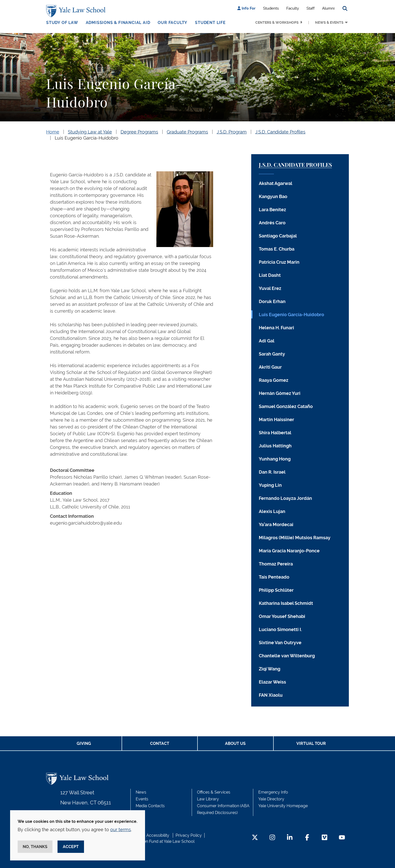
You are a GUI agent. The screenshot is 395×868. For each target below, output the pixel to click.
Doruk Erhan (272, 301)
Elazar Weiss (272, 682)
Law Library (208, 799)
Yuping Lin (270, 485)
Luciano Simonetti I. (280, 629)
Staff (311, 8)
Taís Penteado (274, 577)
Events (142, 799)
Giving (84, 743)
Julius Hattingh (275, 446)
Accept (71, 847)
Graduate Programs (187, 132)
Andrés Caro (272, 223)
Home (53, 132)
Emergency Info (273, 792)
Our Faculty (173, 23)
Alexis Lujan (272, 511)
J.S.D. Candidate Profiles (280, 132)
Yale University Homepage (283, 806)
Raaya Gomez (274, 380)
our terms (121, 830)
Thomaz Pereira (276, 564)
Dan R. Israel (272, 472)
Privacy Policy (189, 835)
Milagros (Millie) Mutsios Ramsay (295, 538)
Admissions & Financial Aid (118, 23)
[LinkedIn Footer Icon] (290, 838)
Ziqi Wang (270, 669)
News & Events (329, 22)
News (141, 792)
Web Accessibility (153, 835)
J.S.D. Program (232, 132)
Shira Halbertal (275, 433)
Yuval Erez (270, 288)
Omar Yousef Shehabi (282, 616)
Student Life (210, 23)
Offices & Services (214, 792)
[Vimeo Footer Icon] (325, 838)
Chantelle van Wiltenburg (287, 656)
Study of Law (62, 23)
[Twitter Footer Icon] (255, 838)
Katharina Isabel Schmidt (286, 603)
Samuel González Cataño (286, 406)
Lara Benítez (272, 210)
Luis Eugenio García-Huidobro (87, 138)
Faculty (293, 8)
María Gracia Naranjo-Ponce (289, 551)
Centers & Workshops (277, 22)
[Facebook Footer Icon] (307, 838)
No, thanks (35, 847)
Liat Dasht (270, 275)
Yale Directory (271, 799)
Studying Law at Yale (90, 132)
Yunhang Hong (275, 459)
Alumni (328, 8)
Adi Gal (267, 341)
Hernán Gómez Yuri (280, 393)
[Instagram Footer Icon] (272, 838)
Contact (160, 743)
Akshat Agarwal (276, 183)
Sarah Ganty (272, 354)
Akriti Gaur (270, 367)
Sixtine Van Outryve (280, 643)
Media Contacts (150, 806)
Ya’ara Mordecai (276, 524)
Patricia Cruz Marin (279, 262)
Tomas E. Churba (277, 249)
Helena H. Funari (276, 328)
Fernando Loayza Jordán (285, 498)
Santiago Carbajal (278, 236)
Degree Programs (139, 132)
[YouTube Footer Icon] (342, 838)
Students (271, 8)
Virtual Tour (311, 743)
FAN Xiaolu (271, 695)
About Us (235, 743)
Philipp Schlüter (276, 590)
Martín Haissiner (276, 419)
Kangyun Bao (273, 196)
